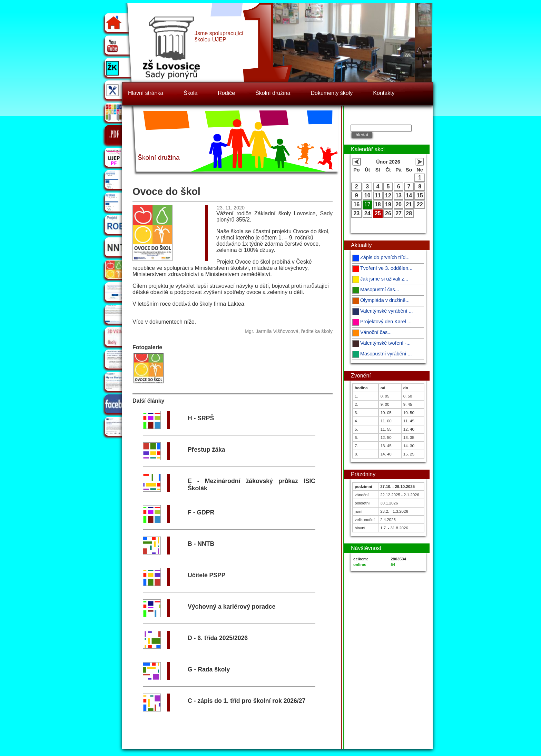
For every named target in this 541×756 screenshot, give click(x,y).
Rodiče (226, 93)
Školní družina (273, 93)
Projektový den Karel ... (386, 322)
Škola (190, 93)
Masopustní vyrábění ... (386, 354)
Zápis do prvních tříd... (385, 257)
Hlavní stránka (146, 93)
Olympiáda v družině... (385, 300)
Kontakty (384, 93)
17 (367, 204)
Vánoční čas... (376, 332)
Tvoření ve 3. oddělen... (386, 268)
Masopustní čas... (380, 289)
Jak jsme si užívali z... (384, 279)
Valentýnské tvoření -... (385, 343)
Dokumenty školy (332, 93)
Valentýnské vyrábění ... (387, 311)
